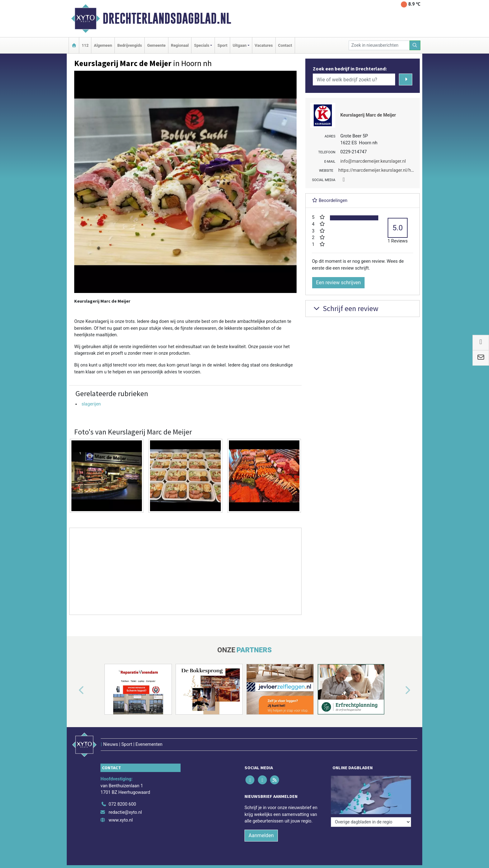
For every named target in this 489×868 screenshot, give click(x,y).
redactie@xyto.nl (125, 812)
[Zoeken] (415, 45)
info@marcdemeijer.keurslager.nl (373, 161)
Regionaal (180, 45)
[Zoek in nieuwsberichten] (379, 45)
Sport (222, 45)
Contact (285, 45)
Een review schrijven (338, 283)
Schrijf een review (345, 308)
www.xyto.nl (121, 820)
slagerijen (91, 404)
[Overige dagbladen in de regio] (371, 822)
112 (85, 45)
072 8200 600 (122, 804)
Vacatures (264, 45)
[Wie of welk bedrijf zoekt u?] (354, 79)
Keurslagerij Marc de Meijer (368, 115)
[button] (74, 690)
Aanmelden (261, 835)
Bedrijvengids (130, 45)
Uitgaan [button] (240, 45)
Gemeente (156, 45)
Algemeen (103, 45)
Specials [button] (202, 45)
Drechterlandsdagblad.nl (167, 18)
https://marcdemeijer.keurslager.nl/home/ (380, 170)
